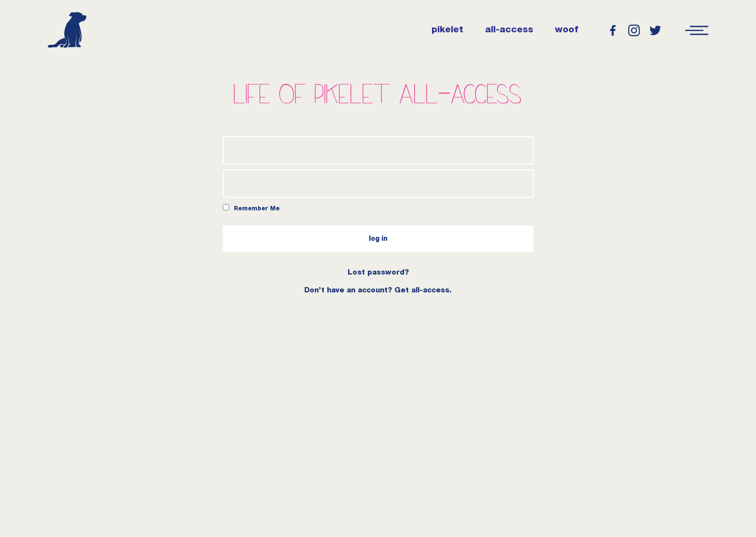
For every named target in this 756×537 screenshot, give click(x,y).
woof (567, 30)
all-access (509, 30)
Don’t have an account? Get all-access (377, 291)
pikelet (447, 30)
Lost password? (378, 273)
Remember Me (251, 208)
